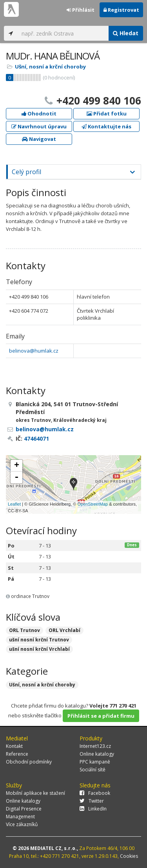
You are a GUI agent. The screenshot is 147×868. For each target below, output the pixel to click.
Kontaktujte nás (106, 126)
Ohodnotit (39, 113)
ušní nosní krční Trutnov (39, 640)
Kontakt (14, 746)
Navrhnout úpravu (39, 126)
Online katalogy (97, 754)
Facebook (95, 793)
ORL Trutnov (24, 630)
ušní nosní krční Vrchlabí (39, 649)
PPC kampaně (95, 762)
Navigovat (39, 139)
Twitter (92, 801)
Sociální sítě (93, 770)
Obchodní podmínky (29, 762)
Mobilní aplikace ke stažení (35, 793)
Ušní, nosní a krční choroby (50, 67)
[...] (63, 33)
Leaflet (14, 504)
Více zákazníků (22, 824)
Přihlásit (81, 10)
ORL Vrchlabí (64, 630)
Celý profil (26, 172)
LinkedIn (93, 809)
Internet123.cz (95, 746)
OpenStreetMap (93, 504)
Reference (17, 754)
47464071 (36, 439)
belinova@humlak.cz (34, 351)
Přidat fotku (107, 113)
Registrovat (121, 10)
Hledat (126, 33)
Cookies (129, 856)
